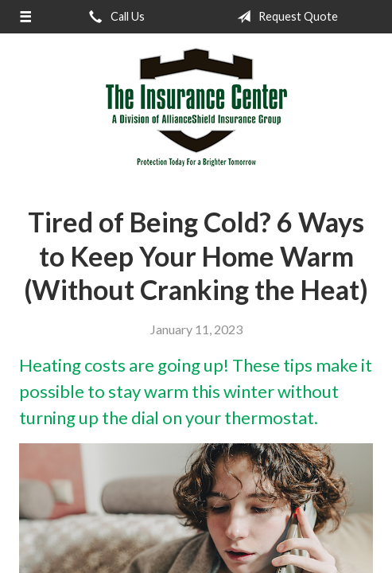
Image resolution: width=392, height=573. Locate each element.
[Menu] (25, 17)
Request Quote (284, 17)
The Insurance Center (196, 107)
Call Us (114, 17)
